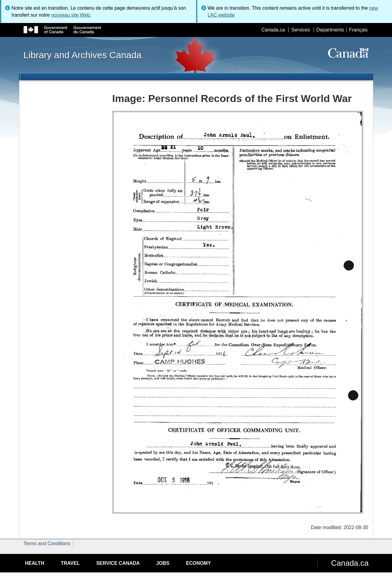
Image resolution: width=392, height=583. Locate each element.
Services (300, 30)
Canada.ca (273, 30)
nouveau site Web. (71, 15)
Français (358, 30)
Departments (330, 30)
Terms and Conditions (47, 543)
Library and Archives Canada (83, 55)
